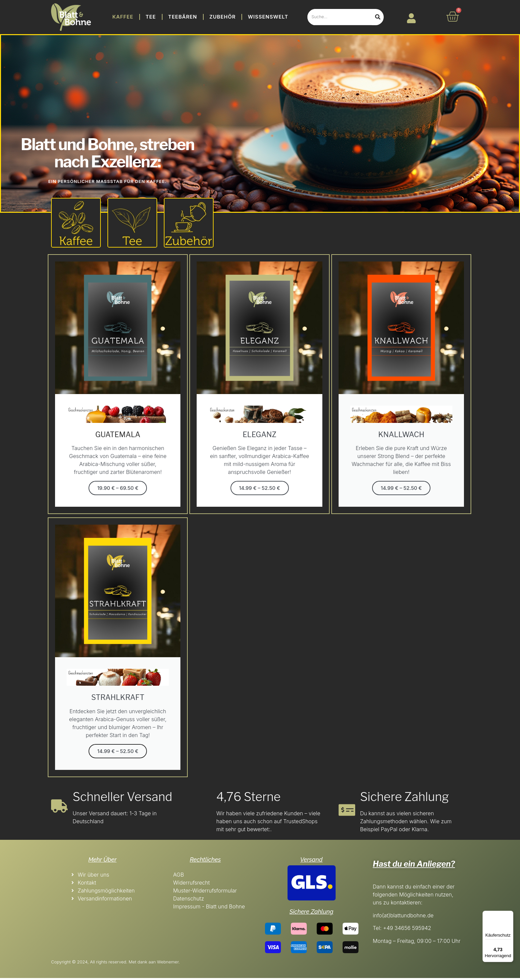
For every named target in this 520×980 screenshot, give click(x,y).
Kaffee (123, 17)
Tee (151, 17)
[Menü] (509, 915)
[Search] (378, 17)
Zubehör (222, 17)
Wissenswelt (268, 17)
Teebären (183, 17)
